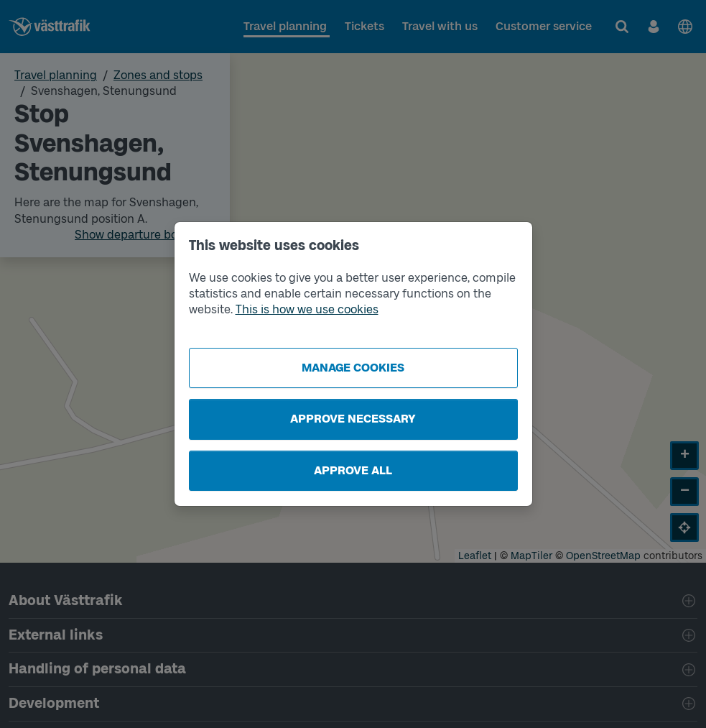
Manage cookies (353, 368)
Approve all (353, 470)
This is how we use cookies (307, 309)
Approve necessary (353, 419)
